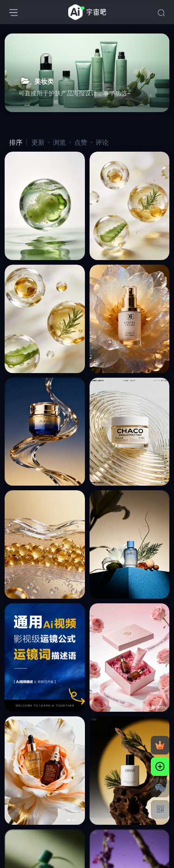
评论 (102, 142)
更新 (38, 142)
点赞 (81, 142)
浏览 (59, 142)
